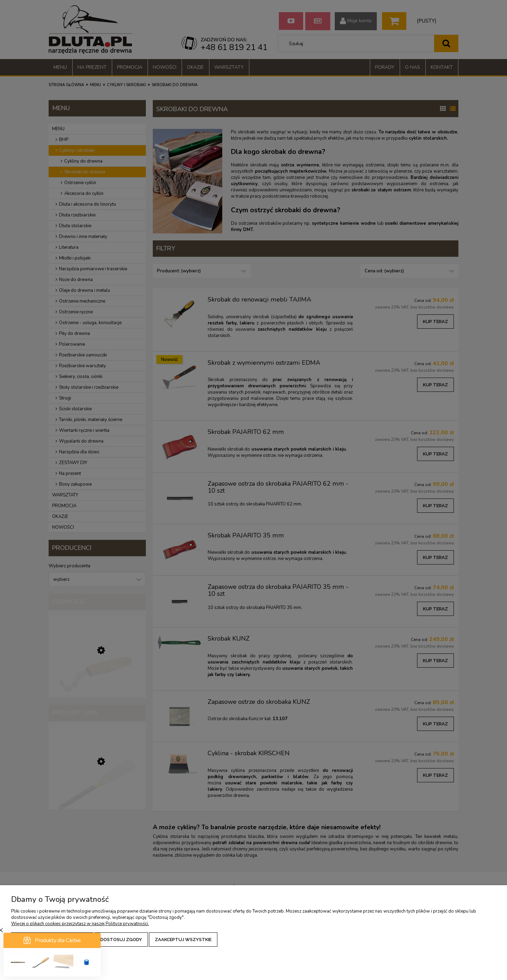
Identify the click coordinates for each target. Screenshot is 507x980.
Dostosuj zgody (121, 940)
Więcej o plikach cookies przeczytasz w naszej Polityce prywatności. (80, 924)
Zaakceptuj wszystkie (183, 940)
